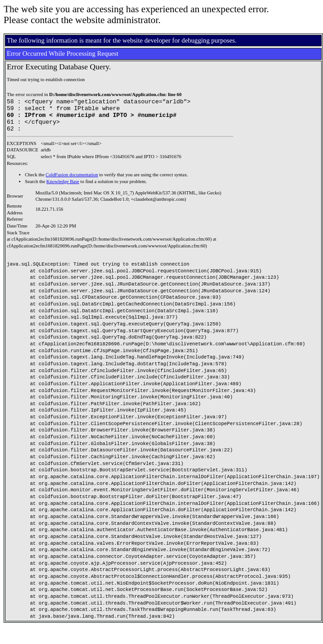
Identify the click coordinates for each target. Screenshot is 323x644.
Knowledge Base (63, 188)
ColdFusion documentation (72, 182)
